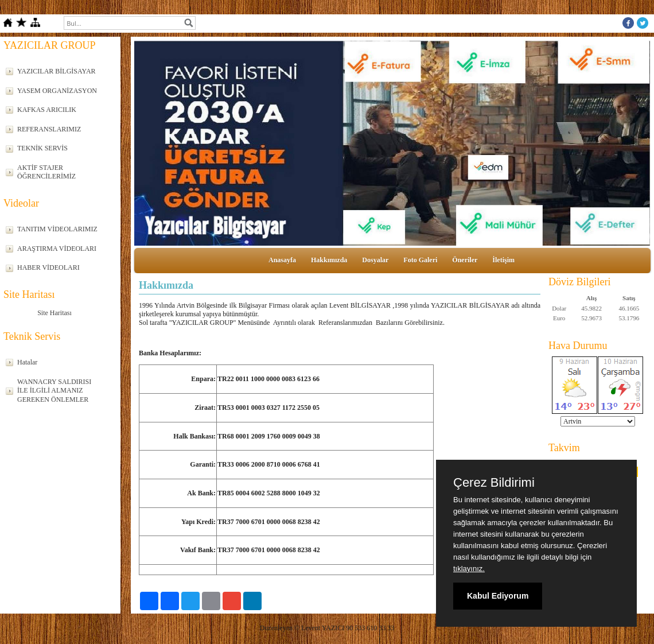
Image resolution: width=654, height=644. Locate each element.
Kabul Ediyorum (498, 596)
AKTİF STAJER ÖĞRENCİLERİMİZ (46, 172)
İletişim (503, 260)
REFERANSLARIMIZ (49, 129)
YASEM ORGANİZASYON (57, 91)
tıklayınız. (469, 569)
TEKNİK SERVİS (42, 148)
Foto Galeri (420, 260)
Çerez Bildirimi (494, 483)
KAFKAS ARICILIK (47, 110)
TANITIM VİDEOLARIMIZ (57, 229)
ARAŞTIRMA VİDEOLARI (57, 249)
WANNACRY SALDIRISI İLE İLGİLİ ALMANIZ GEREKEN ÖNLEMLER (54, 391)
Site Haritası (54, 313)
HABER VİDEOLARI (48, 267)
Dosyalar (375, 260)
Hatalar (27, 362)
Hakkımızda (329, 260)
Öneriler (465, 260)
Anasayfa (282, 260)
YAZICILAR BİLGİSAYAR (57, 71)
